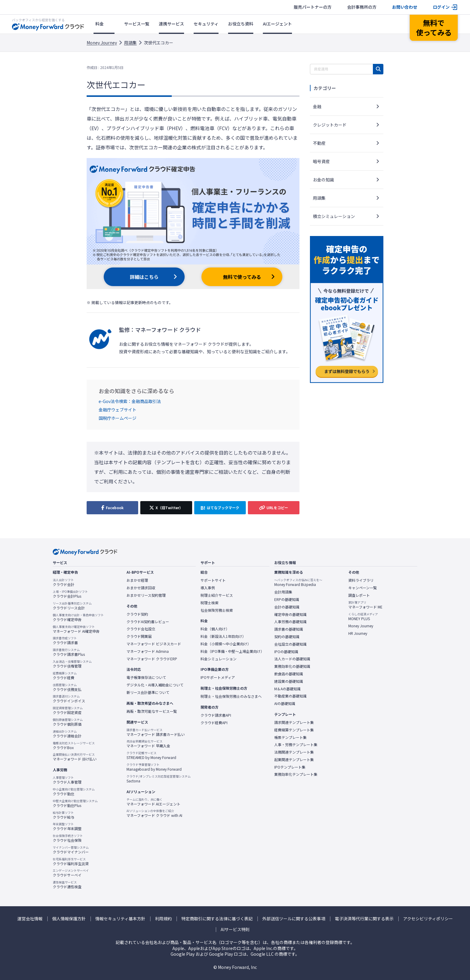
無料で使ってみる (242, 277)
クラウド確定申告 (78, 617)
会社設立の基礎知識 (290, 644)
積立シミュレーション (334, 216)
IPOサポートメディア (218, 677)
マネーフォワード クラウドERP (152, 659)
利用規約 (163, 919)
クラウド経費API (214, 723)
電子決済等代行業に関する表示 (364, 919)
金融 (317, 106)
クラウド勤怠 (74, 792)
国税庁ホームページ (117, 418)
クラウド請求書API (216, 715)
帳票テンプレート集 (290, 737)
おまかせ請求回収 (141, 588)
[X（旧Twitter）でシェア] (166, 508)
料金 (100, 24)
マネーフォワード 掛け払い (75, 757)
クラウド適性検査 (67, 885)
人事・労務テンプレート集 (296, 745)
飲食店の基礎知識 (289, 674)
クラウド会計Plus (70, 594)
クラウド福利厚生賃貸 (71, 862)
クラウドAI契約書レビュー (148, 622)
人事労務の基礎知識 (290, 622)
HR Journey (358, 633)
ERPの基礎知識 (287, 599)
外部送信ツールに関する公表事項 (294, 919)
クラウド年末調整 (67, 826)
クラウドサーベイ (71, 873)
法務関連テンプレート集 (294, 752)
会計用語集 (283, 592)
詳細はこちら (144, 277)
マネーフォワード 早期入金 (148, 744)
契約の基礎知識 (287, 637)
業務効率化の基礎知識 (292, 666)
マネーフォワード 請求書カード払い (156, 732)
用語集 (130, 43)
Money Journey (102, 43)
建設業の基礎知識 (289, 681)
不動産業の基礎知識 (290, 696)
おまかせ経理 (137, 580)
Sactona (159, 779)
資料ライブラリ (361, 580)
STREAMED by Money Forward (151, 755)
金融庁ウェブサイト (117, 410)
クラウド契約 (137, 614)
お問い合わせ (405, 7)
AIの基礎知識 (285, 704)
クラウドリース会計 (72, 606)
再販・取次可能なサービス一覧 (152, 711)
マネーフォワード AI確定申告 (76, 629)
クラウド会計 (64, 582)
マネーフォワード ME (365, 605)
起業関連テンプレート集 (294, 760)
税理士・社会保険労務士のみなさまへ (231, 696)
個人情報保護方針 (69, 919)
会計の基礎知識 (287, 607)
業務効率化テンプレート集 (296, 774)
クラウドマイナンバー (71, 850)
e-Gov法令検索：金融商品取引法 (130, 401)
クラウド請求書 (65, 641)
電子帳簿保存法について (146, 677)
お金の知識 (323, 180)
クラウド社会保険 (68, 838)
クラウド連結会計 (67, 734)
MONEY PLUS (363, 617)
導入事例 (208, 588)
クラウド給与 (64, 815)
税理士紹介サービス (217, 595)
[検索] (378, 69)
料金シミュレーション (219, 659)
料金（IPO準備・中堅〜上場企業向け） (232, 651)
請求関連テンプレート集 (294, 722)
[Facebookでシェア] (112, 508)
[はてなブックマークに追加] (220, 508)
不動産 (319, 143)
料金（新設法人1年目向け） (223, 636)
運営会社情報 (30, 919)
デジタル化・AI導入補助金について (155, 685)
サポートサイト (213, 580)
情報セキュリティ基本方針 (120, 919)
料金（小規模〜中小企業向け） (226, 644)
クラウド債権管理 (72, 664)
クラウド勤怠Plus (75, 803)
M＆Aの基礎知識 (287, 689)
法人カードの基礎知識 (292, 659)
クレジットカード (330, 125)
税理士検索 (210, 603)
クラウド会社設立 (141, 629)
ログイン (441, 7)
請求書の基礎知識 (289, 629)
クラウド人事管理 (67, 780)
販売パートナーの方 (313, 7)
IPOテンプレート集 (290, 767)
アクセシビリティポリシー (428, 919)
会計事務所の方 (362, 7)
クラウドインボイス (69, 699)
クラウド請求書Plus (69, 652)
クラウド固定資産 (68, 710)
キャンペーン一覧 (363, 588)
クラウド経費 (65, 676)
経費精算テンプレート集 (294, 730)
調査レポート (359, 595)
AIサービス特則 (235, 929)
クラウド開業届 (139, 636)
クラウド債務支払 (67, 687)
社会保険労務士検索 (217, 610)
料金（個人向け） (215, 629)
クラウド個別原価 (68, 722)
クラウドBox (74, 745)
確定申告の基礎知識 (290, 614)
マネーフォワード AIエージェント (153, 802)
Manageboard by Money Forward (154, 767)
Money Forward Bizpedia (298, 582)
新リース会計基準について (148, 692)
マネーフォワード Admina (148, 651)
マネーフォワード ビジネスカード (154, 644)
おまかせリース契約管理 (146, 595)
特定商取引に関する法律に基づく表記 (217, 919)
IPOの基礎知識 (286, 652)
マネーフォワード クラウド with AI (154, 813)
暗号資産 (321, 161)
